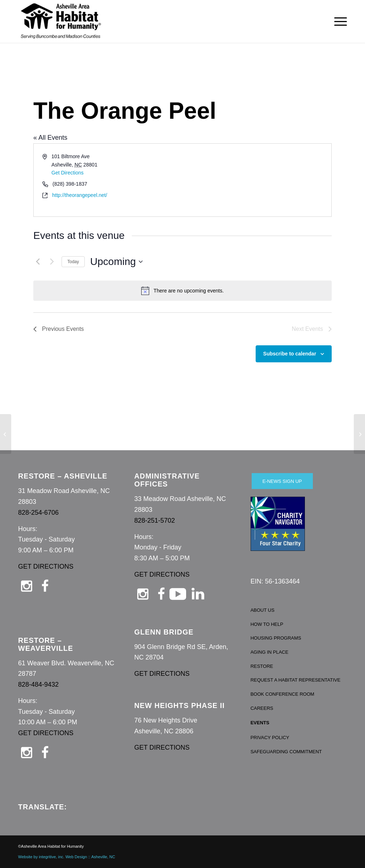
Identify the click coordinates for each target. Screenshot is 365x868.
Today (73, 262)
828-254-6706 (38, 513)
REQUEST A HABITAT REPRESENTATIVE (296, 680)
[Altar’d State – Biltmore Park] (6, 434)
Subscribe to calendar (290, 354)
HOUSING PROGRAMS (276, 638)
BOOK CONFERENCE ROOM (282, 694)
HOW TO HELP (267, 624)
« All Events (50, 138)
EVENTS (260, 723)
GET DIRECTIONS (46, 566)
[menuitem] (338, 21)
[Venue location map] (256, 180)
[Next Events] (52, 262)
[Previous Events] (38, 262)
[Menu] (338, 21)
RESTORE (262, 666)
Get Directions (68, 173)
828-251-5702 (155, 521)
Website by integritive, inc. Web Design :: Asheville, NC (67, 857)
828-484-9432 (38, 684)
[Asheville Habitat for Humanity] (61, 21)
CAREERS (262, 708)
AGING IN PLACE (270, 652)
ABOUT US (263, 610)
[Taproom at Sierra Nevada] (359, 434)
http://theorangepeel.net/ (80, 195)
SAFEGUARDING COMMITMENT (286, 752)
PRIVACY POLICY (270, 738)
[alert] (182, 291)
